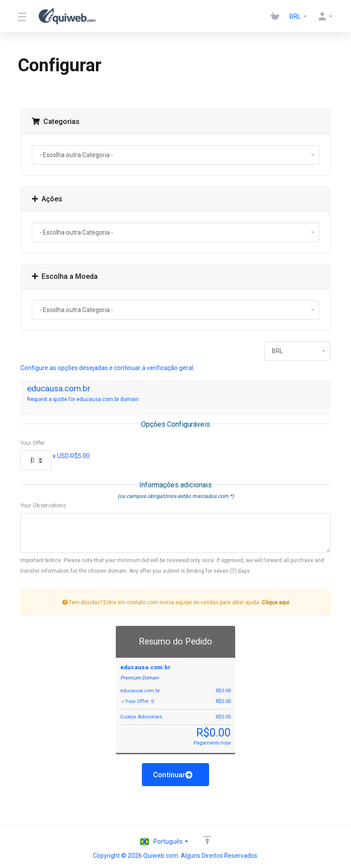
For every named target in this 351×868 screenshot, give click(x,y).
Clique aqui (275, 602)
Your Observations (43, 505)
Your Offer (33, 443)
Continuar (173, 775)
